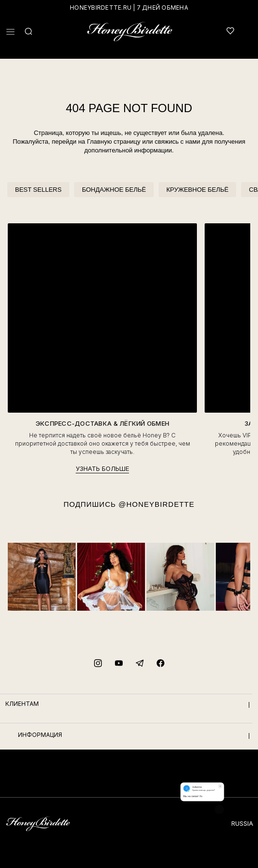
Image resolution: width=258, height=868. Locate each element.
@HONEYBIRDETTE (156, 504)
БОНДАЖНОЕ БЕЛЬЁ (114, 190)
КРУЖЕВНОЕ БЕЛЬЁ (197, 190)
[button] (10, 32)
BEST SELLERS (38, 190)
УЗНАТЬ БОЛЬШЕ (102, 468)
